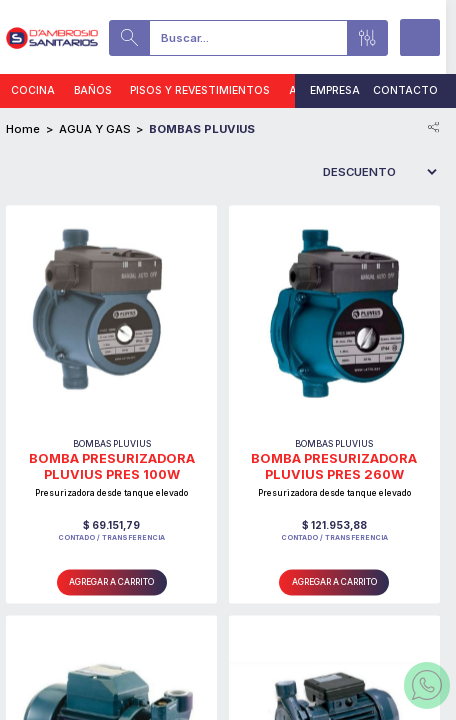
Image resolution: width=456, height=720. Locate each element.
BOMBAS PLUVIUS (202, 129)
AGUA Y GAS (95, 129)
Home (23, 129)
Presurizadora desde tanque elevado (111, 493)
